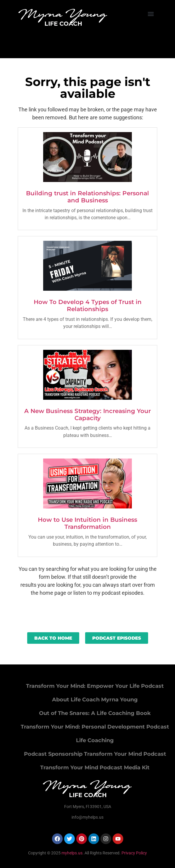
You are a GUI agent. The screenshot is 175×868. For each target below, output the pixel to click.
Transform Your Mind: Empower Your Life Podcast (95, 686)
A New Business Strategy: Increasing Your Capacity (87, 415)
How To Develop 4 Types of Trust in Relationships (88, 305)
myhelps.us (72, 853)
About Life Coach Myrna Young (95, 700)
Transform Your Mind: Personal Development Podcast (95, 727)
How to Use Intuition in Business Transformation (87, 523)
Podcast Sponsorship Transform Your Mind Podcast (95, 754)
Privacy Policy (134, 853)
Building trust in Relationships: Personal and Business (87, 197)
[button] (151, 14)
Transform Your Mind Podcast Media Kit (95, 768)
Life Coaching (95, 740)
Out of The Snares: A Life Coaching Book (95, 713)
